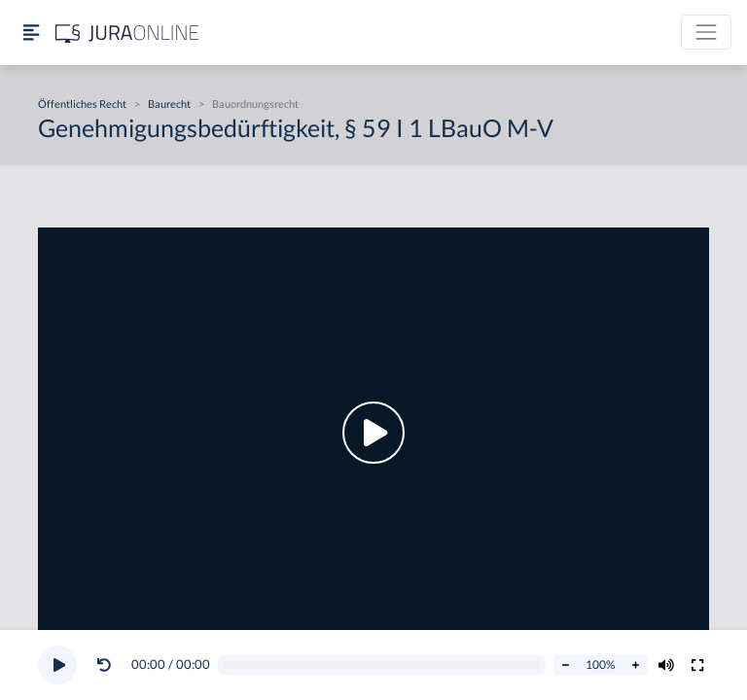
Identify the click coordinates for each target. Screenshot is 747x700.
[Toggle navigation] (706, 32)
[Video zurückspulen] (104, 665)
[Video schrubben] (382, 665)
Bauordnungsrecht (255, 104)
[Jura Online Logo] (127, 33)
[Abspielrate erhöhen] (635, 665)
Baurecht (169, 104)
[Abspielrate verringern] (565, 665)
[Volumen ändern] (666, 665)
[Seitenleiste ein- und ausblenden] (31, 33)
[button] (108, 665)
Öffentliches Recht (82, 104)
